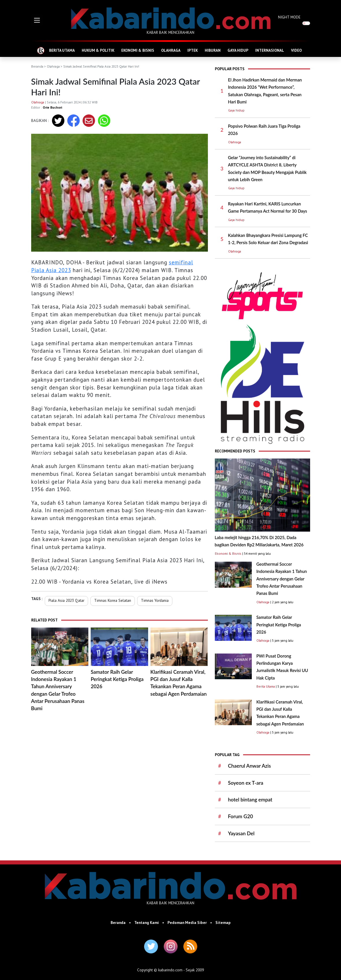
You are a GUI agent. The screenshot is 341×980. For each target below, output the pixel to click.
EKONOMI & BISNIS (138, 50)
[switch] (306, 23)
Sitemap (223, 923)
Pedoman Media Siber (187, 923)
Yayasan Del (241, 833)
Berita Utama (266, 686)
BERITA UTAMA (62, 50)
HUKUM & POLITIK (98, 50)
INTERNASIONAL (270, 50)
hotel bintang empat (250, 800)
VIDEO (296, 50)
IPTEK (193, 50)
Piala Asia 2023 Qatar (66, 600)
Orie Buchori (52, 107)
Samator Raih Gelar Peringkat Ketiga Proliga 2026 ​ (117, 679)
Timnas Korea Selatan (113, 600)
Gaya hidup (236, 110)
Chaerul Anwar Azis (250, 766)
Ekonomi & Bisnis (228, 553)
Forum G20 (241, 816)
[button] (37, 20)
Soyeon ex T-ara (246, 783)
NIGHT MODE (289, 17)
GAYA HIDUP (238, 50)
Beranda (37, 66)
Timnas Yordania (155, 600)
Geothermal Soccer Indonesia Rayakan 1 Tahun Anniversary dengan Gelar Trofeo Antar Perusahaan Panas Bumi (282, 579)
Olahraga (53, 66)
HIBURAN (213, 50)
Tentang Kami (147, 923)
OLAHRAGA (171, 50)
